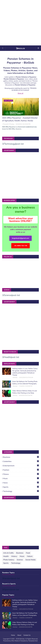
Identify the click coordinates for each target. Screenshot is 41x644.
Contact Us (27, 635)
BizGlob (15, 378)
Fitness (21, 474)
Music (21, 479)
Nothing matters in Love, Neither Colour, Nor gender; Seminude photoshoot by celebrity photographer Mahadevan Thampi (25, 372)
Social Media (30, 560)
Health (6, 556)
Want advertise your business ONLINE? (21, 220)
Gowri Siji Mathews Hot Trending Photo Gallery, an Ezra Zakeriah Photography (25, 383)
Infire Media (15, 641)
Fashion (21, 470)
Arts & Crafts (8, 553)
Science (20, 560)
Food (28, 553)
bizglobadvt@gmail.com (20, 238)
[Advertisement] (20, 23)
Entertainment (21, 466)
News (21, 483)
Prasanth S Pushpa (9, 124)
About (19, 635)
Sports (21, 487)
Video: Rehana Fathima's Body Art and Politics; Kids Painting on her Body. (25, 392)
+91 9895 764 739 (20, 246)
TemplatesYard (33, 641)
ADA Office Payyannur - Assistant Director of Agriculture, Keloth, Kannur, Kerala (20, 119)
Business (21, 457)
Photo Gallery (9, 560)
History (14, 556)
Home (13, 635)
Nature (30, 556)
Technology (21, 491)
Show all (20, 93)
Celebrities (21, 461)
